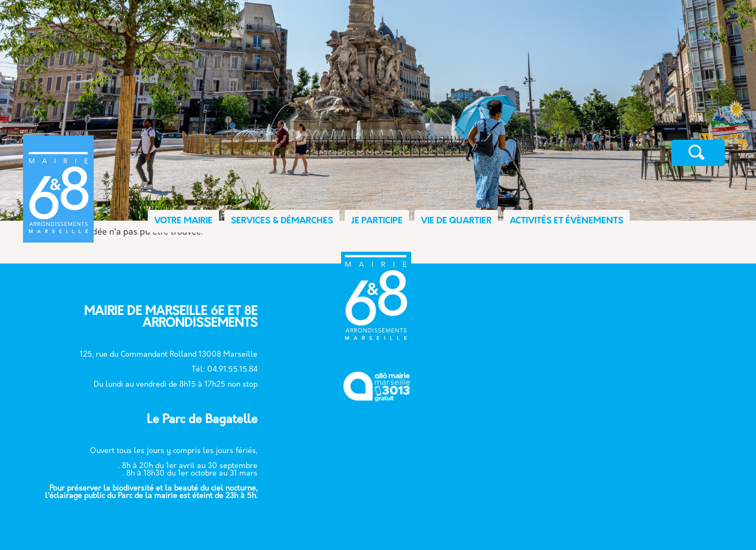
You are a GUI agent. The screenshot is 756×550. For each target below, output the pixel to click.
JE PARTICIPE (377, 221)
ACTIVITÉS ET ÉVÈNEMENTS (566, 221)
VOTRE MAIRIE (183, 221)
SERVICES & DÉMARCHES (282, 221)
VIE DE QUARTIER (456, 221)
